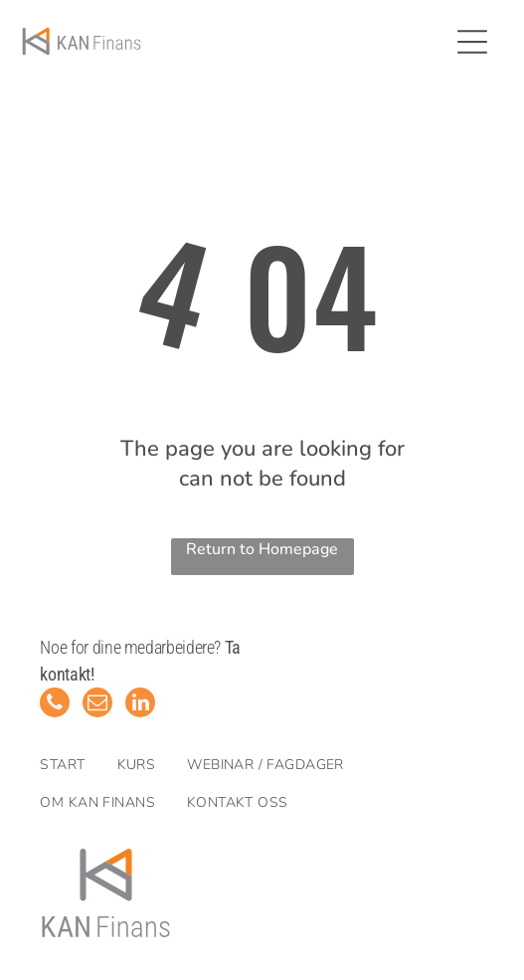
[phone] (55, 705)
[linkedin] (140, 705)
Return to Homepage (262, 549)
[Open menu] (472, 42)
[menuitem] (78, 765)
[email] (97, 705)
